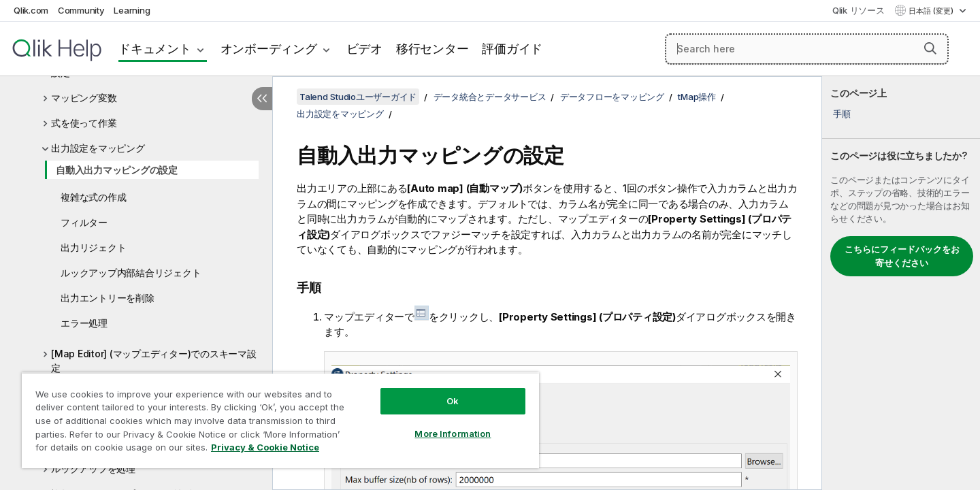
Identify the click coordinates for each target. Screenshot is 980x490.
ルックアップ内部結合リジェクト (131, 273)
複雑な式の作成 (93, 197)
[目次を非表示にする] (262, 99)
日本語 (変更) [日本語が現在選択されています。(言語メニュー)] (932, 11)
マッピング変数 (84, 98)
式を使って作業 (84, 123)
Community (81, 10)
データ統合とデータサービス (490, 97)
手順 (842, 114)
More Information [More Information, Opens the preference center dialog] (453, 434)
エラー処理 (84, 323)
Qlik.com (31, 10)
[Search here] (807, 49)
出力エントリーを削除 (108, 298)
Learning (132, 10)
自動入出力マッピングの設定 (117, 170)
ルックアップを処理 (93, 469)
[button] (930, 48)
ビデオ (364, 49)
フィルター (84, 222)
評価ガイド (512, 49)
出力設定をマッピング (98, 148)
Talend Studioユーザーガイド (358, 97)
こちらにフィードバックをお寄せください (902, 256)
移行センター (432, 49)
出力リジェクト (93, 247)
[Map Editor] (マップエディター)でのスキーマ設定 (154, 361)
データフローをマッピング (612, 97)
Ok (453, 401)
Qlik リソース (859, 10)
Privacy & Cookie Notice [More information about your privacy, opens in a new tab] (265, 447)
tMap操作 (697, 97)
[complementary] (901, 283)
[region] (280, 420)
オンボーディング (269, 49)
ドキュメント (155, 49)
